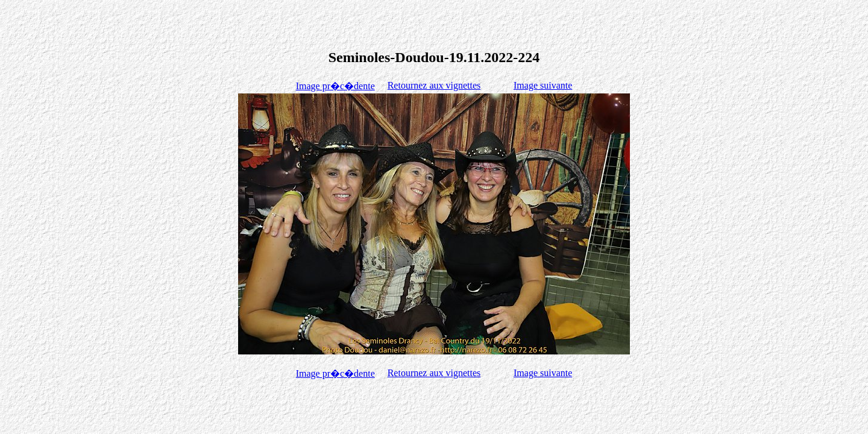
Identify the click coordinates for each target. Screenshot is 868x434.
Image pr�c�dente (335, 86)
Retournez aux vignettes (434, 85)
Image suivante (543, 85)
